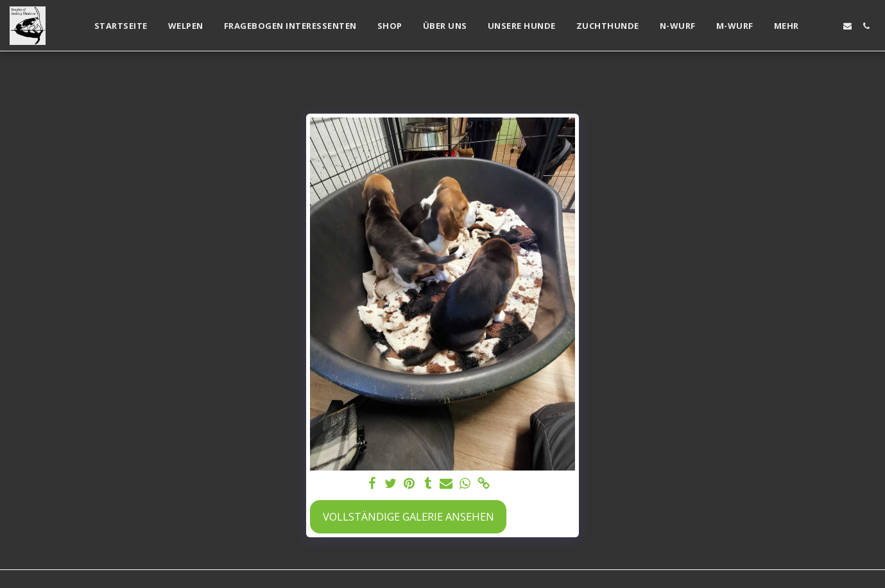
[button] (829, 26)
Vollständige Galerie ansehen (408, 516)
